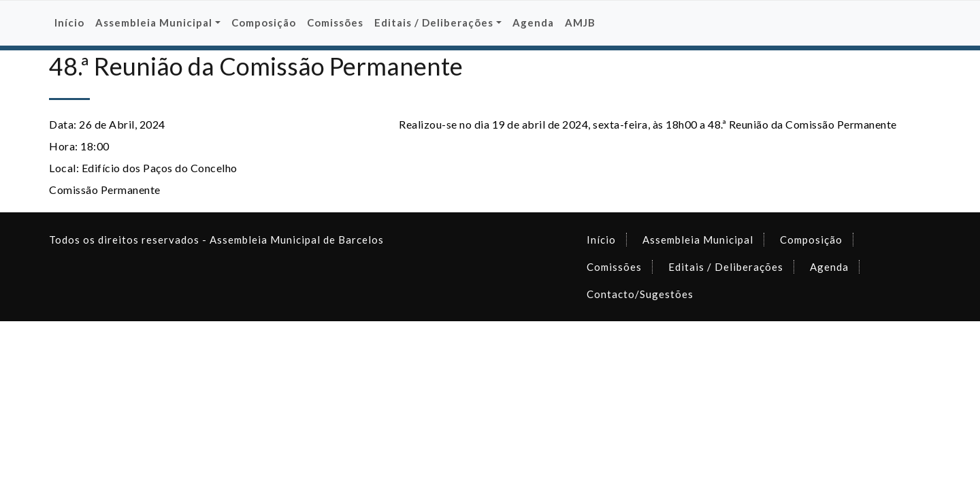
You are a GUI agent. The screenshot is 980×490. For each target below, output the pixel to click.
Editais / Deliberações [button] (434, 22)
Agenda (533, 22)
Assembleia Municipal (698, 240)
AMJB (580, 22)
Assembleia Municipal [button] (154, 22)
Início (69, 22)
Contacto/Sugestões (640, 294)
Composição (264, 22)
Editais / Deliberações (726, 267)
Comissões (335, 22)
